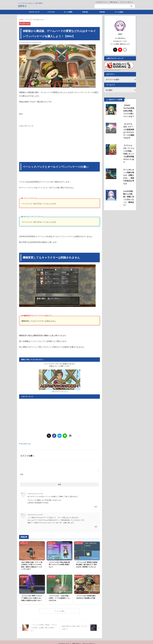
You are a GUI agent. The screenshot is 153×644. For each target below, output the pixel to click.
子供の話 (102, 12)
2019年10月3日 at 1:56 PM (35, 514)
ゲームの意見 (119, 12)
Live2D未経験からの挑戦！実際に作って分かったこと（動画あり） (126, 171)
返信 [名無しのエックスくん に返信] (96, 506)
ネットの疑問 (68, 12)
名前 (22, 474)
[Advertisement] (59, 145)
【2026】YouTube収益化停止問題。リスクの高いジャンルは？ (126, 108)
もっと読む (61, 609)
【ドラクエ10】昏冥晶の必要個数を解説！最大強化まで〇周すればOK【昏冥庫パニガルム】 (87, 563)
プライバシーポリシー (126, 2)
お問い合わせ (114, 2)
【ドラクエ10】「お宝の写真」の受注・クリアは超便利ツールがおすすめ (59, 596)
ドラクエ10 (51, 12)
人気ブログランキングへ (59, 391)
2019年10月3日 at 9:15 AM (35, 493)
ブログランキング (34, 12)
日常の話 (85, 12)
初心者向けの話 (26, 443)
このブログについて (101, 2)
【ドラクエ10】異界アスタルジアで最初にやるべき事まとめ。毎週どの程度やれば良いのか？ (32, 596)
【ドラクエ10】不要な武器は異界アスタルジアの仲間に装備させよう (59, 563)
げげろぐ (22, 6)
